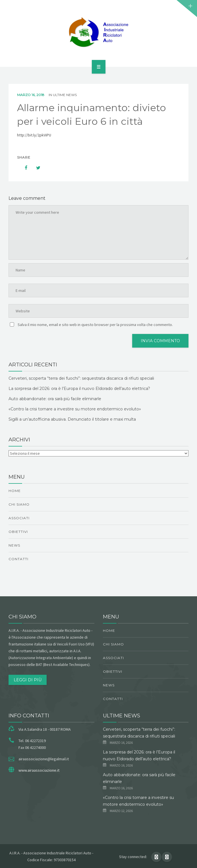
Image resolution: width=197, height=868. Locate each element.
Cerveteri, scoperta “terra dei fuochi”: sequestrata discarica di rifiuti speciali (81, 378)
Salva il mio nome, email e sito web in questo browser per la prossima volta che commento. (95, 325)
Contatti (18, 559)
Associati (19, 518)
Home (15, 491)
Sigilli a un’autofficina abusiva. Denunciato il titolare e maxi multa (72, 419)
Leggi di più (28, 680)
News (14, 545)
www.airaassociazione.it (39, 770)
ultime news (65, 95)
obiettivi (18, 532)
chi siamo (19, 504)
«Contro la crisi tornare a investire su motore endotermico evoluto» (75, 409)
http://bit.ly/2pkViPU (34, 135)
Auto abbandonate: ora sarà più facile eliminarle (55, 399)
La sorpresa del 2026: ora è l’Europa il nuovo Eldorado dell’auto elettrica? (79, 389)
